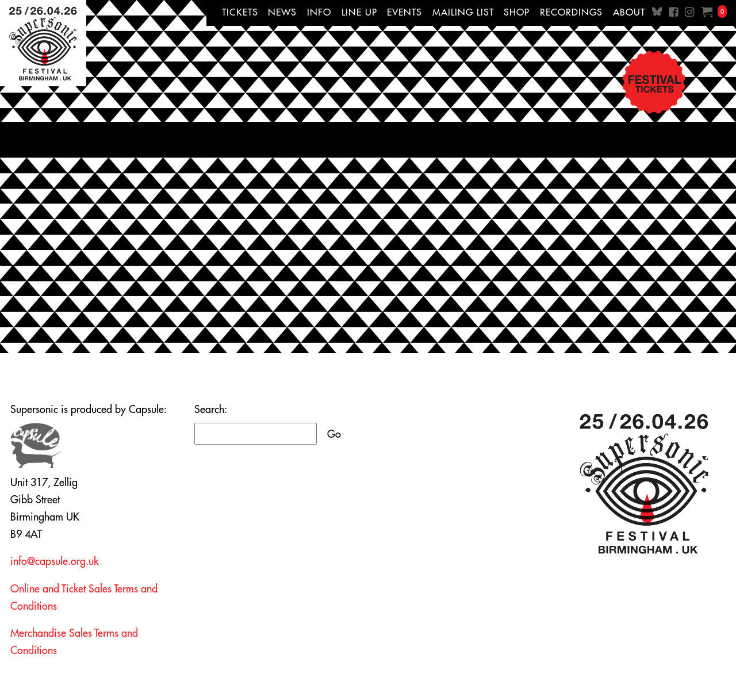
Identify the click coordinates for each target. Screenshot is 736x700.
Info (319, 12)
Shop (517, 12)
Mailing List (463, 12)
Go (334, 434)
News (282, 12)
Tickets (240, 12)
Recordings (571, 12)
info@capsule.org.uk (54, 561)
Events (405, 12)
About (629, 12)
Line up (359, 12)
